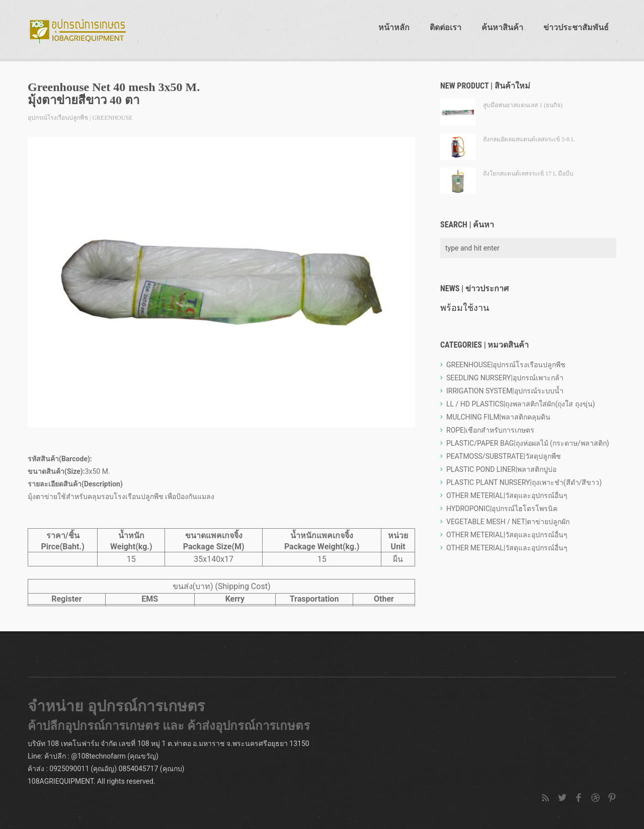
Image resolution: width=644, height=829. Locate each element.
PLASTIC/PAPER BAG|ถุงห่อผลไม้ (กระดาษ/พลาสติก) (528, 443)
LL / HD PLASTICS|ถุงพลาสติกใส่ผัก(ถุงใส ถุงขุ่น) (521, 404)
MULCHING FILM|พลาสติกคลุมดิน (498, 417)
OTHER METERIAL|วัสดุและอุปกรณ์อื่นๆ (507, 495)
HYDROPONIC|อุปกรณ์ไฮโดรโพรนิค (502, 509)
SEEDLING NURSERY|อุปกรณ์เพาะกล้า (505, 378)
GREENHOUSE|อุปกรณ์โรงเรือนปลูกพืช (506, 365)
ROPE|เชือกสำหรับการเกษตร (490, 430)
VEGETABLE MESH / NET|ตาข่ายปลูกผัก (508, 522)
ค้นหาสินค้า (502, 27)
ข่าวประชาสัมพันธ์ (576, 27)
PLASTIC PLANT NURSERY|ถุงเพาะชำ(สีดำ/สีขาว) (524, 482)
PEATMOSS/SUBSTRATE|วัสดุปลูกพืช (504, 456)
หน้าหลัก (394, 27)
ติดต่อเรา (446, 27)
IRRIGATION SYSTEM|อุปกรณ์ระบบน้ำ (505, 391)
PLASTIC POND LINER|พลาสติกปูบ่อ (501, 469)
